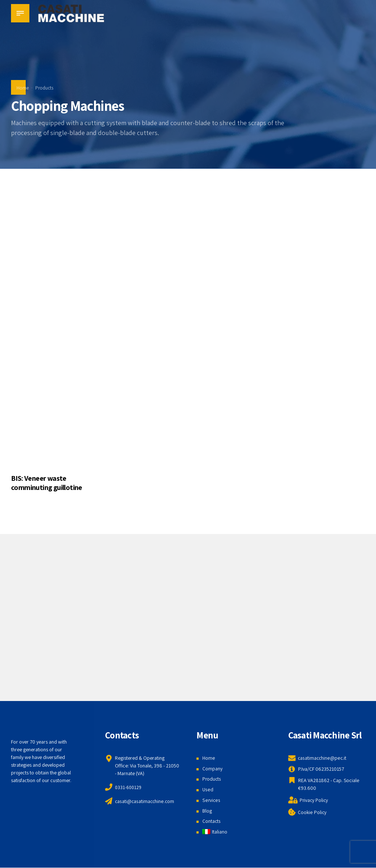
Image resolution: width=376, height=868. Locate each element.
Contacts (212, 821)
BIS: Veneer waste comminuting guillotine (47, 483)
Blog (207, 811)
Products (44, 88)
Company (212, 769)
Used (208, 789)
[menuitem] (215, 832)
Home (23, 88)
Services (211, 800)
